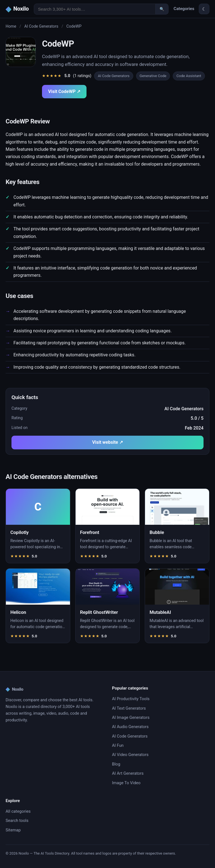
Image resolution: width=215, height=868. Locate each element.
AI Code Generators (41, 26)
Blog (116, 764)
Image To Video (126, 783)
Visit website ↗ (107, 442)
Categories (184, 9)
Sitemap (13, 830)
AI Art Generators (128, 773)
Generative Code (153, 76)
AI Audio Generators (130, 727)
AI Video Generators (130, 755)
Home (11, 26)
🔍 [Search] (162, 9)
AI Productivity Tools (131, 699)
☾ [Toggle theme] (204, 9)
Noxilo (14, 689)
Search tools (17, 821)
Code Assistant (189, 76)
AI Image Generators (131, 717)
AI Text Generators (129, 708)
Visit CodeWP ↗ (64, 91)
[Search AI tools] (95, 9)
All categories (18, 811)
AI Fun (118, 745)
